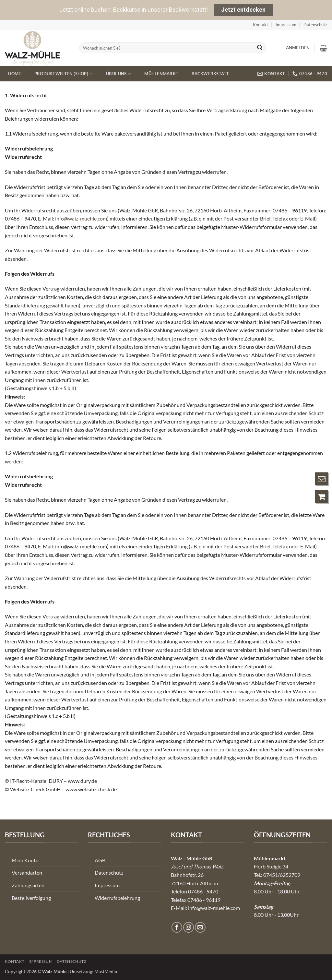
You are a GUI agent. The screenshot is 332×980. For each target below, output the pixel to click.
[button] (298, 48)
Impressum (286, 25)
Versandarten (27, 872)
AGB (100, 860)
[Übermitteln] (260, 48)
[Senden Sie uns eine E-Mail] (200, 927)
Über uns (119, 74)
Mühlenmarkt (161, 74)
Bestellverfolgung (31, 898)
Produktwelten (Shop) (64, 74)
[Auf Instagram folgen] (189, 927)
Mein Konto (25, 860)
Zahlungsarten (28, 885)
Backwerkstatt (210, 74)
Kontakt (261, 25)
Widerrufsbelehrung (117, 898)
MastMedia (106, 971)
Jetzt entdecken (243, 10)
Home (15, 74)
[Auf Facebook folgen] (177, 927)
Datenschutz (315, 25)
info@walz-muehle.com (81, 218)
